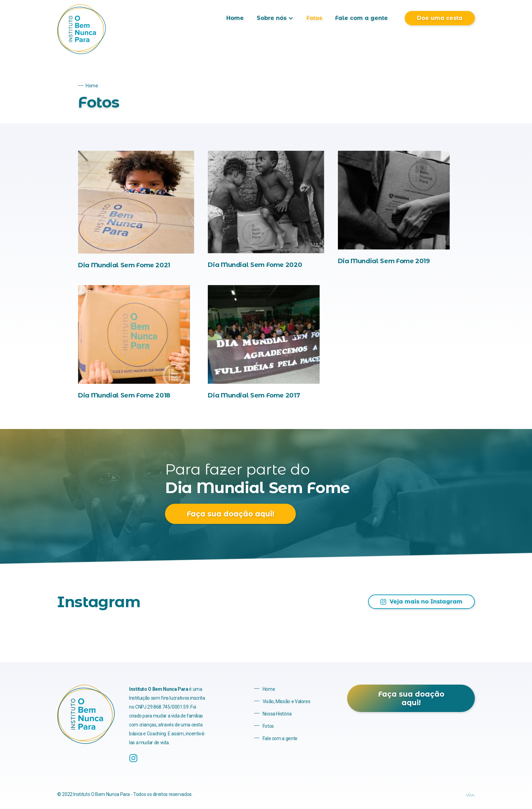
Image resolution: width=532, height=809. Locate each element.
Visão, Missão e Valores (287, 701)
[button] (275, 18)
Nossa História (277, 714)
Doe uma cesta (440, 18)
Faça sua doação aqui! (230, 514)
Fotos (314, 18)
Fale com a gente (362, 18)
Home (235, 18)
